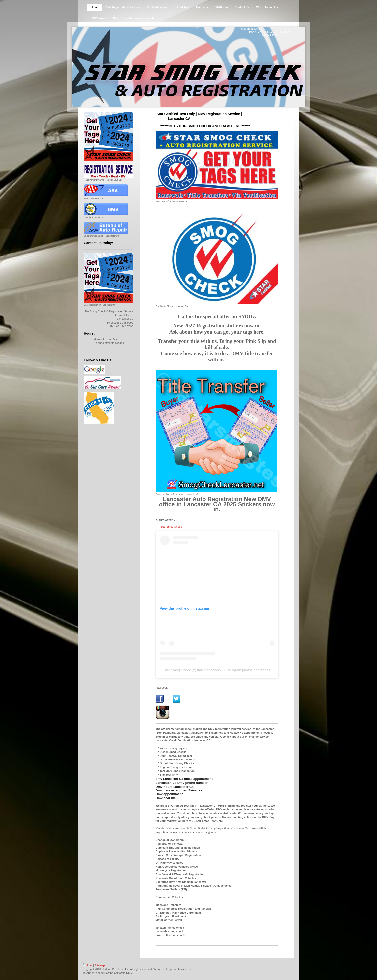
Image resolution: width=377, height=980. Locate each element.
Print (88, 965)
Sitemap (100, 965)
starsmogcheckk (209, 670)
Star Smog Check (171, 527)
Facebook (162, 688)
